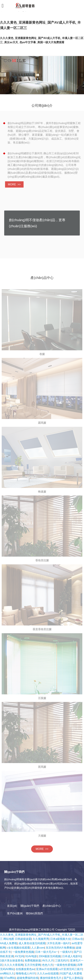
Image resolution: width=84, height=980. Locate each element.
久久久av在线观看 (48, 974)
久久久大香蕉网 (14, 965)
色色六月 (47, 965)
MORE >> (14, 184)
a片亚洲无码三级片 (71, 969)
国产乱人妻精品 (73, 978)
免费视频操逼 (33, 961)
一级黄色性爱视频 (65, 965)
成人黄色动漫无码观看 (32, 943)
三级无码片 (62, 961)
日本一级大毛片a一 (47, 952)
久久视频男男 (41, 939)
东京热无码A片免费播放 (60, 948)
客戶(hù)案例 (15, 913)
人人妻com (38, 948)
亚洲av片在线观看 (47, 969)
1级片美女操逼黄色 (12, 961)
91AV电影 (31, 956)
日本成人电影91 (72, 956)
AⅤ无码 (19, 956)
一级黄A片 (66, 952)
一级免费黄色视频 (23, 952)
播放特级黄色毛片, (51, 978)
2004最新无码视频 (50, 956)
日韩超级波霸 (23, 939)
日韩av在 (78, 939)
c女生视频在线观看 (18, 948)
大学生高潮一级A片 (59, 943)
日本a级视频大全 (60, 939)
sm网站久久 (7, 974)
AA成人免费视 (9, 943)
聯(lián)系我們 (34, 913)
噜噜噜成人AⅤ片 (26, 974)
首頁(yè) (12, 906)
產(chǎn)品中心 (52, 906)
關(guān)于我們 (30, 906)
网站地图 (9, 939)
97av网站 (10, 978)
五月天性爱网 (32, 965)
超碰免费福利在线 (28, 978)
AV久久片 (48, 961)
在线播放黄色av (25, 969)
